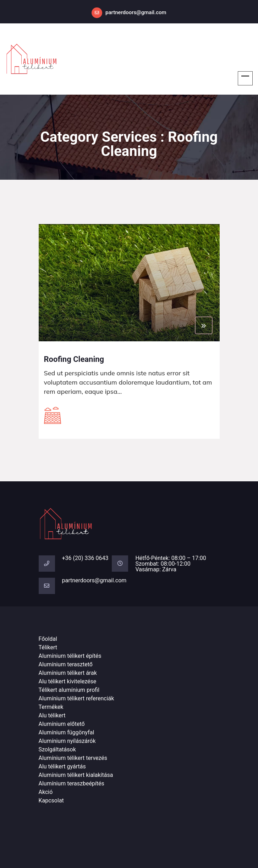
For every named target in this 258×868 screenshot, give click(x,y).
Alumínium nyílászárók (67, 741)
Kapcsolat (51, 800)
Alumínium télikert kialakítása (76, 775)
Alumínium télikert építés (70, 656)
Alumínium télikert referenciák (76, 698)
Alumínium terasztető (66, 664)
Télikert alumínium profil (69, 690)
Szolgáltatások (57, 749)
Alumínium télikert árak (68, 673)
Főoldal (48, 639)
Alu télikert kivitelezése (68, 681)
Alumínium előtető (62, 724)
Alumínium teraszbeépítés (72, 783)
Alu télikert (52, 715)
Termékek (51, 707)
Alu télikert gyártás (62, 766)
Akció (46, 792)
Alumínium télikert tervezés (73, 758)
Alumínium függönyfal (67, 732)
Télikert (48, 647)
